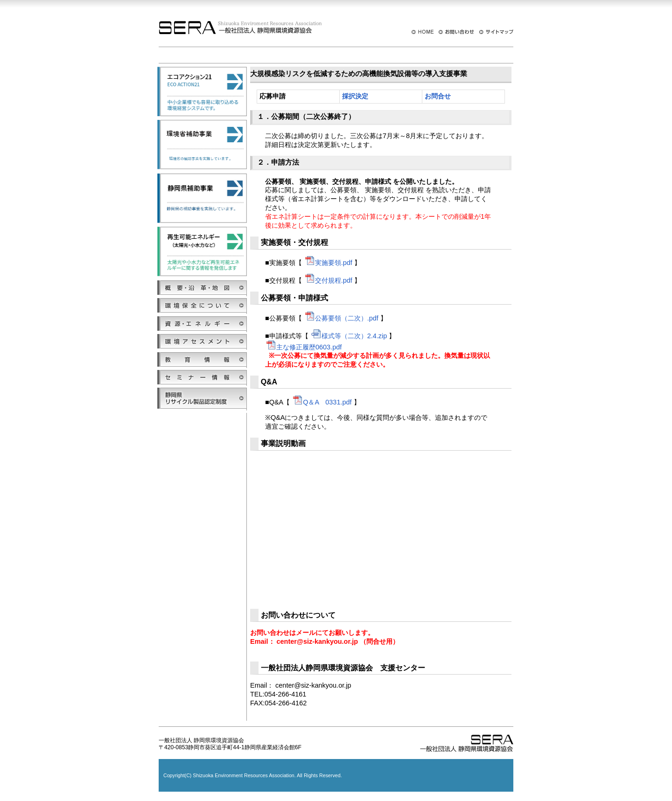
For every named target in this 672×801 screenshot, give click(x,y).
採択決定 (355, 96)
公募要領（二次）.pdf (341, 318)
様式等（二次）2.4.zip (349, 336)
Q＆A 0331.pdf (322, 402)
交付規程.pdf (328, 280)
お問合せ (438, 96)
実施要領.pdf (328, 263)
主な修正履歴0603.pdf (303, 347)
